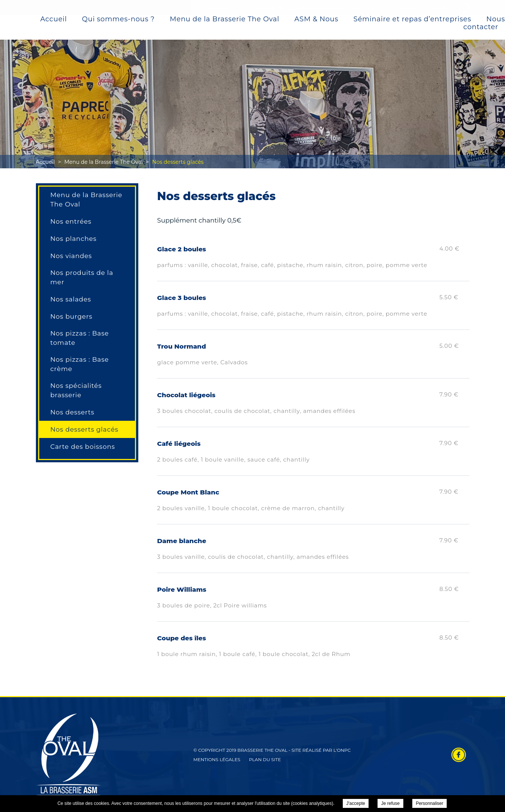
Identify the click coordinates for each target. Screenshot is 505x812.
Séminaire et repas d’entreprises (412, 19)
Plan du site (265, 759)
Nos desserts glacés (84, 429)
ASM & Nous (316, 19)
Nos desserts (73, 412)
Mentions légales (217, 759)
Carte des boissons (83, 447)
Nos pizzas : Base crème (80, 364)
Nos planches (74, 239)
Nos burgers (72, 316)
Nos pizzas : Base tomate (80, 338)
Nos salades (71, 299)
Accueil (54, 19)
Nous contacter (484, 23)
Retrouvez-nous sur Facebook (459, 755)
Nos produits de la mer (82, 277)
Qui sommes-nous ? (118, 19)
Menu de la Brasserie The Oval (224, 19)
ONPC (344, 750)
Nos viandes (71, 256)
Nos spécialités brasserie (76, 390)
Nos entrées (71, 221)
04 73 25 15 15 (426, 7)
